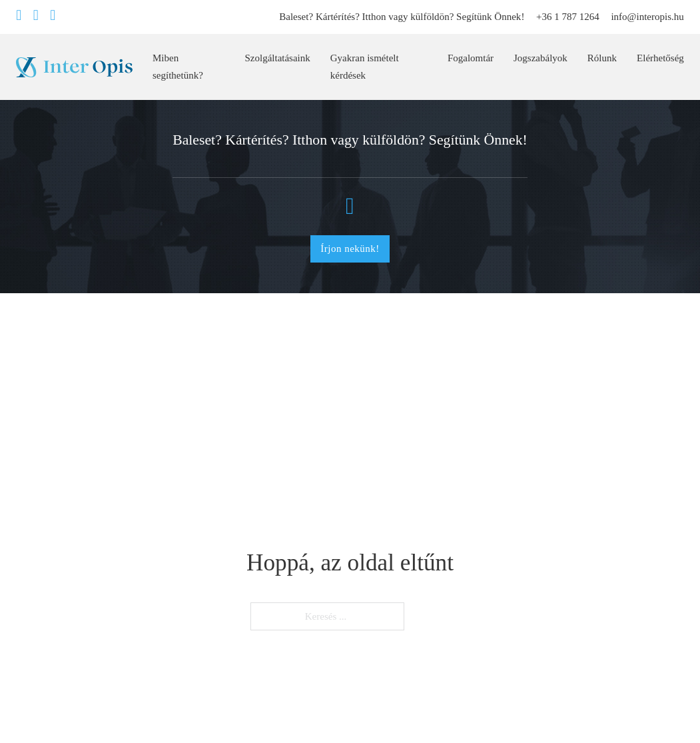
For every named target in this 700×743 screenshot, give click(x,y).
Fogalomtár (471, 58)
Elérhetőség (660, 58)
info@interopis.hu (647, 17)
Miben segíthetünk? (178, 67)
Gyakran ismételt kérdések (365, 67)
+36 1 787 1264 (568, 17)
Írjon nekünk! (350, 249)
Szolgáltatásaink (277, 58)
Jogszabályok (540, 58)
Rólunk (602, 58)
